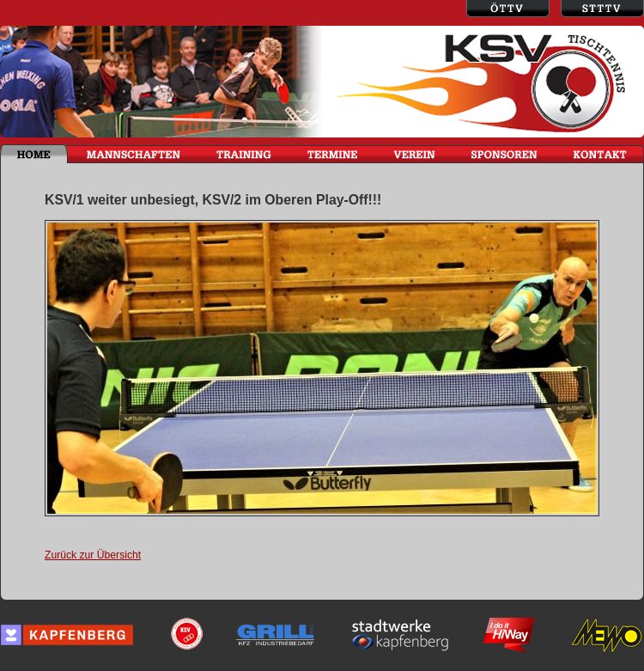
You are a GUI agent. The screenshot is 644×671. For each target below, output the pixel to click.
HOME (34, 154)
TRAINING (243, 154)
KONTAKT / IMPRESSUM (600, 154)
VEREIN (414, 154)
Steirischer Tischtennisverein (602, 9)
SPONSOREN (504, 154)
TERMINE (332, 154)
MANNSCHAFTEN (133, 154)
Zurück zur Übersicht (93, 555)
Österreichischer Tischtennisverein (508, 9)
